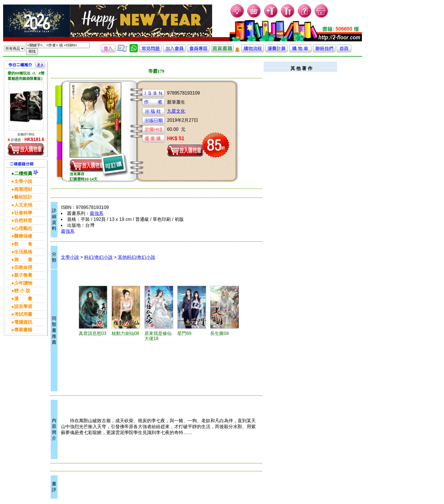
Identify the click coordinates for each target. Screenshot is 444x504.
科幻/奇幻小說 (98, 257)
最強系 (97, 213)
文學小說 (70, 257)
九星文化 (176, 111)
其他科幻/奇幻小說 (136, 257)
